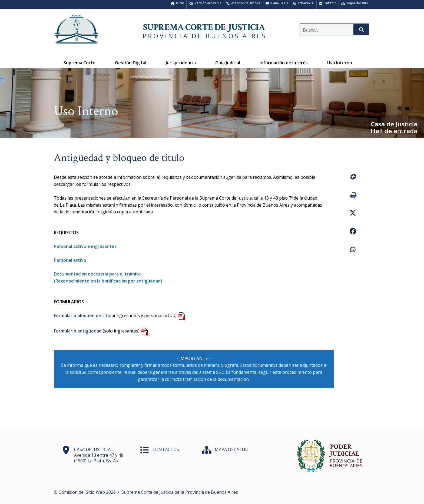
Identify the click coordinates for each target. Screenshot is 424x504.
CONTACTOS (166, 449)
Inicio (178, 3)
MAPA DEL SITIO (232, 449)
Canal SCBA (277, 3)
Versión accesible (205, 3)
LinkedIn (328, 3)
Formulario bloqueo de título (84, 315)
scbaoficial (304, 3)
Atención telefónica (244, 3)
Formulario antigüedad (78, 331)
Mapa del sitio (355, 3)
